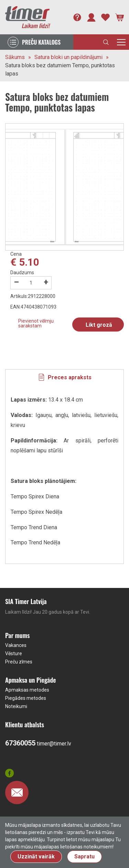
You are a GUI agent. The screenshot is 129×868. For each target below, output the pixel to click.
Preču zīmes (19, 662)
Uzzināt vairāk (36, 857)
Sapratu (84, 857)
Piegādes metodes (26, 698)
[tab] (64, 378)
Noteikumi (16, 706)
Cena (16, 254)
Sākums (15, 57)
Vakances (16, 645)
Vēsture (14, 653)
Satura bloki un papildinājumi (68, 57)
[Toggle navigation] (121, 42)
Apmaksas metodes (27, 690)
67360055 (20, 743)
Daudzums (22, 273)
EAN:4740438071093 (33, 307)
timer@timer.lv (54, 744)
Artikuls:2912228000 (33, 296)
